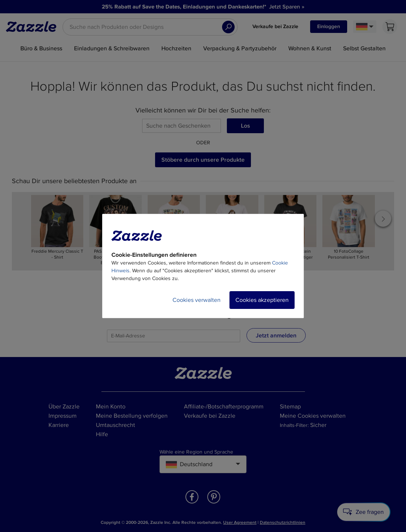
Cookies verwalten (197, 300)
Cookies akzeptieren (262, 300)
